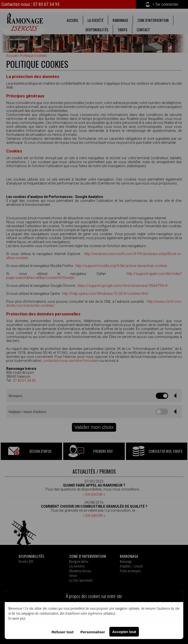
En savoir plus (17, 618)
